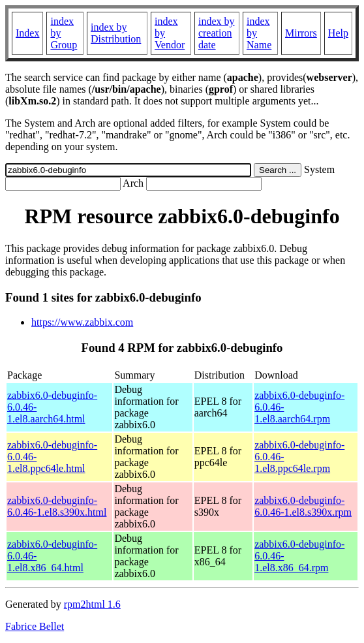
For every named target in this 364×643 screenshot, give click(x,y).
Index (27, 33)
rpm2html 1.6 (92, 604)
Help (338, 33)
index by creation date (217, 33)
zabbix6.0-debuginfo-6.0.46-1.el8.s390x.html (57, 506)
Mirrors (301, 33)
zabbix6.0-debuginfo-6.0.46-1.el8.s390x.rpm (303, 506)
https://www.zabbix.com (82, 322)
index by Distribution (116, 33)
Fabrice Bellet (35, 626)
